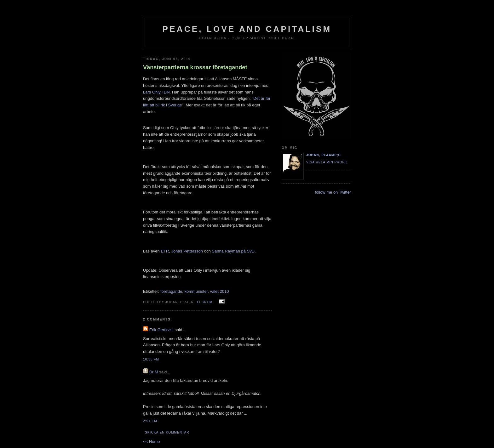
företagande (171, 291)
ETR (165, 251)
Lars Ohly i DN (156, 92)
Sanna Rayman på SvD (233, 251)
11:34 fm (204, 302)
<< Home (151, 442)
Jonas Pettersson (187, 251)
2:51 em (150, 421)
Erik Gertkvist (161, 330)
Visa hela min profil (327, 162)
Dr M (154, 372)
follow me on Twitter (333, 192)
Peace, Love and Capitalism (247, 29)
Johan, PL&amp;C (324, 155)
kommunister (196, 291)
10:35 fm (151, 359)
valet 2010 (220, 291)
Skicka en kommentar (167, 432)
